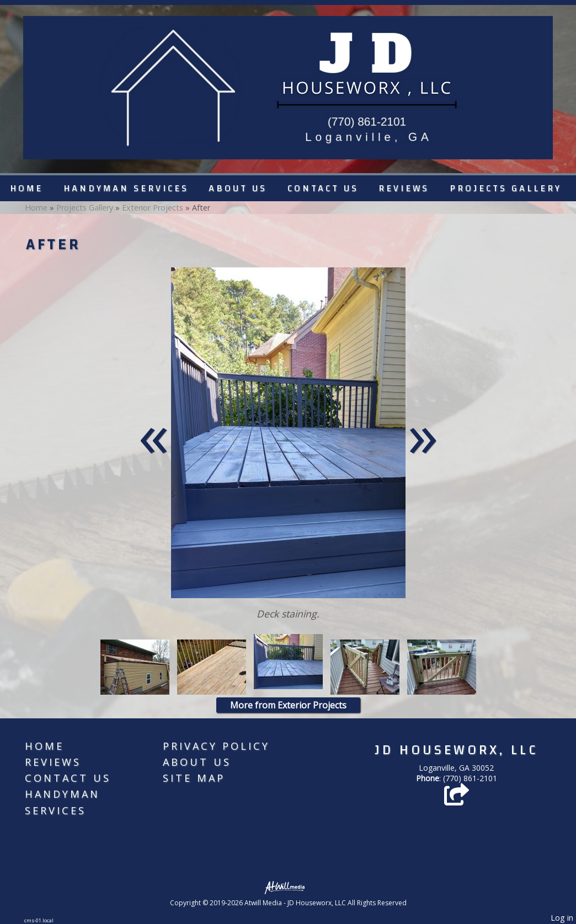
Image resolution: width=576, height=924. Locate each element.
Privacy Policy (216, 746)
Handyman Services (126, 188)
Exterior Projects (153, 208)
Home (26, 188)
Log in (562, 918)
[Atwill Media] (288, 887)
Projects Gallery (506, 188)
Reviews (404, 188)
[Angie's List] (457, 800)
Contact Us (323, 188)
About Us (238, 188)
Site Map (194, 778)
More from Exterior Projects (288, 705)
